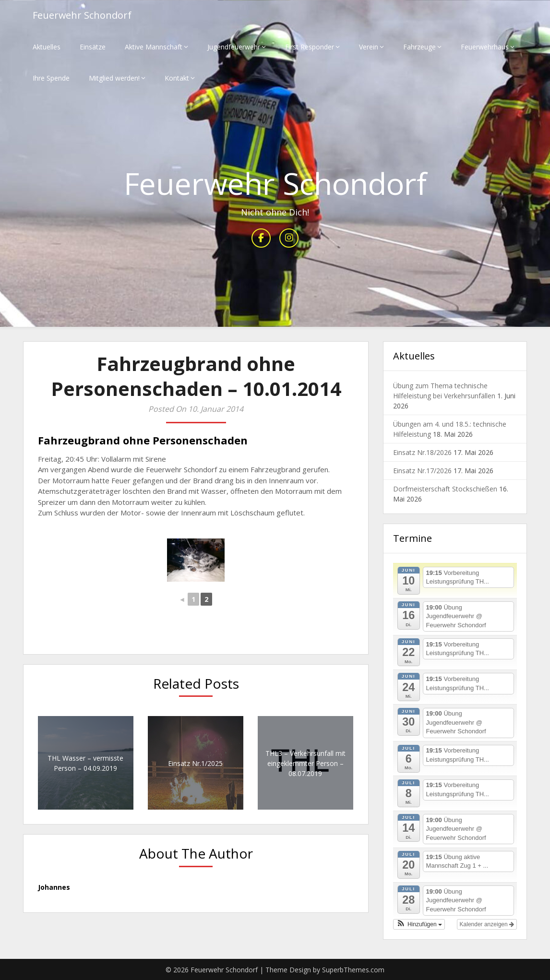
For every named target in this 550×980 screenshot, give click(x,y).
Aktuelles (47, 47)
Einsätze (93, 47)
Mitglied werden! (114, 78)
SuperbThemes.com (353, 970)
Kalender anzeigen (487, 924)
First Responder (310, 47)
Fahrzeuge (419, 47)
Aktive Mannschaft (154, 47)
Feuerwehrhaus (485, 47)
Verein (369, 47)
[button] (419, 924)
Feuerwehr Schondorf (82, 16)
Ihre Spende (51, 78)
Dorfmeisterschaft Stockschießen (445, 489)
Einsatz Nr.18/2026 (422, 453)
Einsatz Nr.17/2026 (422, 471)
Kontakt (177, 78)
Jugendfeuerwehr (234, 47)
